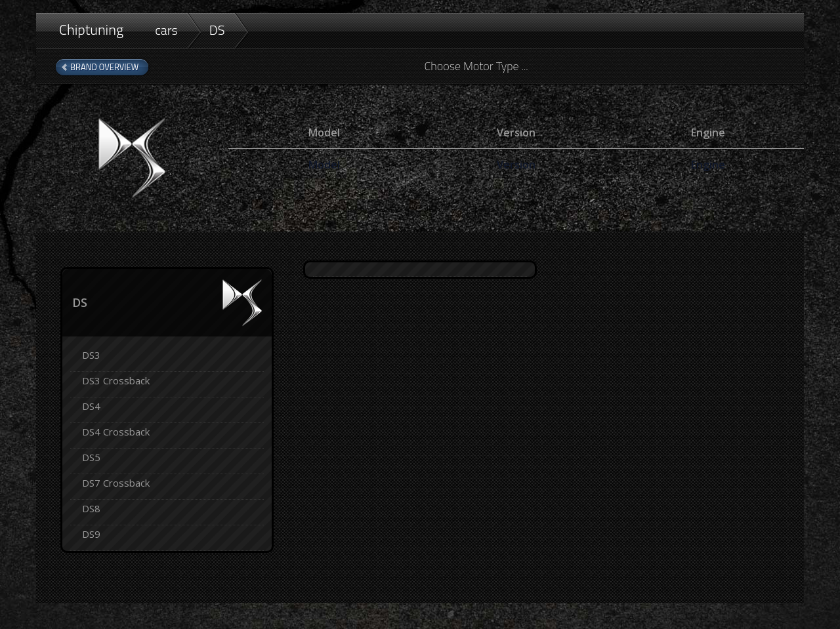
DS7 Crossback (116, 483)
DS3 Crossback (116, 380)
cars (166, 30)
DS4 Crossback (116, 432)
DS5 (91, 457)
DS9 (91, 534)
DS (217, 30)
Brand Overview (104, 67)
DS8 (91, 508)
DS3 (91, 355)
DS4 (91, 406)
